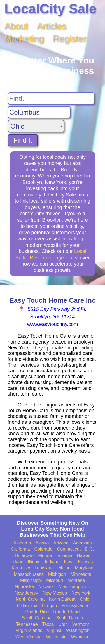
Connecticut (69, 549)
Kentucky (21, 568)
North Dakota (62, 599)
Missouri (55, 580)
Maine (64, 568)
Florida (45, 556)
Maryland (84, 568)
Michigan (57, 574)
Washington (78, 630)
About (16, 26)
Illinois (34, 562)
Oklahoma (27, 606)
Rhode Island (66, 612)
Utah (63, 624)
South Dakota (70, 618)
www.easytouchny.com (53, 324)
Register (70, 39)
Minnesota (81, 574)
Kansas (85, 562)
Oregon (49, 606)
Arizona (61, 543)
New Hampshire (74, 587)
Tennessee (27, 624)
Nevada (46, 587)
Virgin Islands (29, 630)
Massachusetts (29, 574)
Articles (52, 26)
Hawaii (83, 556)
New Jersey (26, 593)
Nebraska (24, 587)
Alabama (22, 543)
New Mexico (55, 593)
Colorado (44, 549)
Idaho (18, 562)
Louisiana (44, 568)
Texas (48, 624)
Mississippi (31, 580)
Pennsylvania (75, 606)
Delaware (24, 556)
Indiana (52, 562)
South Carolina (37, 618)
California (20, 549)
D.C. (90, 549)
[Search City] (39, 112)
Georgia (64, 556)
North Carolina (30, 599)
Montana (76, 580)
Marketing (24, 39)
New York (81, 593)
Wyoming (81, 637)
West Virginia (29, 637)
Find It (23, 140)
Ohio (85, 599)
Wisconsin (56, 637)
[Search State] (36, 126)
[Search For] (51, 98)
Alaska (42, 543)
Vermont (81, 624)
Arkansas (82, 543)
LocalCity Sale (50, 9)
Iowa (69, 562)
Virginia (54, 630)
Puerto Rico (37, 612)
